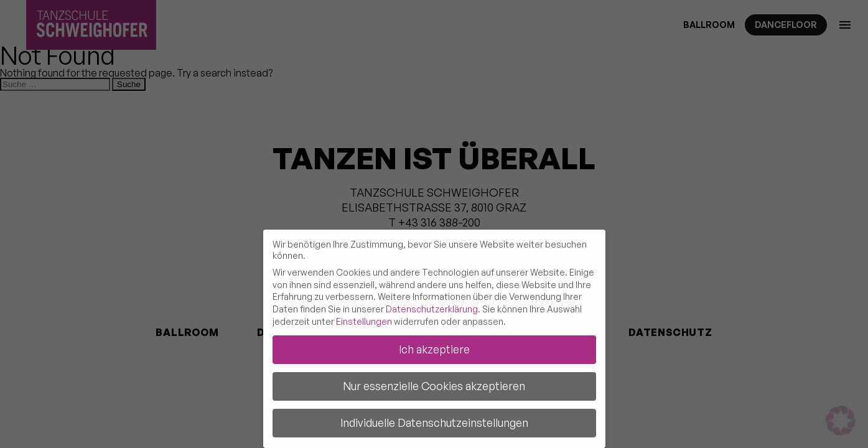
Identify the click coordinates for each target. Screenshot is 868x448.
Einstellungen (364, 321)
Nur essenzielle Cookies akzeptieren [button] (434, 386)
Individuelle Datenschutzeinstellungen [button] (434, 422)
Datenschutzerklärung (432, 309)
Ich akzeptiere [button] (434, 349)
